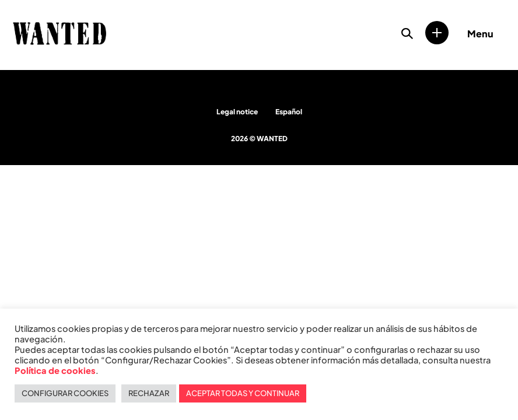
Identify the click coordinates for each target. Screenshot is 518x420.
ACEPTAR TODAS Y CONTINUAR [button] (243, 393)
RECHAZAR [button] (149, 393)
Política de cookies (55, 370)
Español (289, 112)
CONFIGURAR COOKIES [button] (65, 393)
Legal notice (237, 112)
